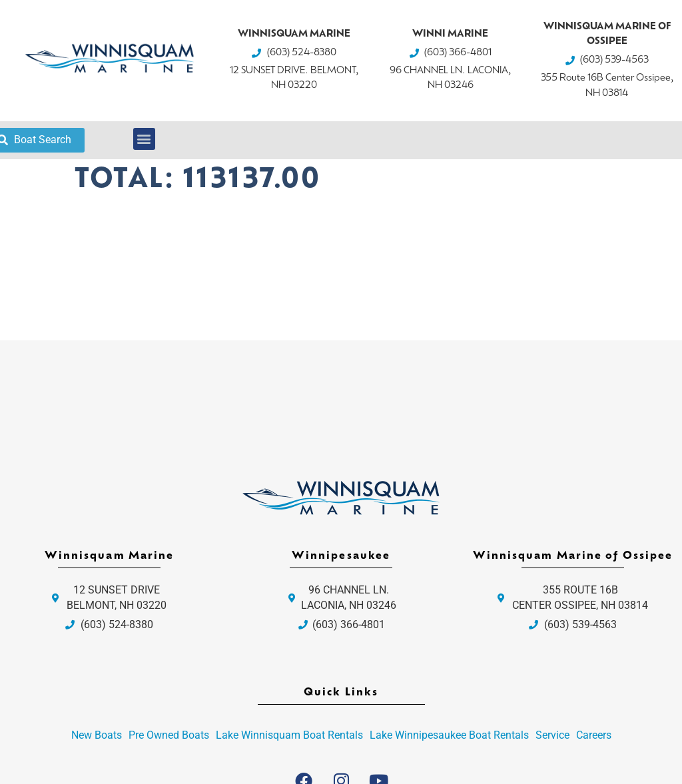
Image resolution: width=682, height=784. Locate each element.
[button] (144, 139)
